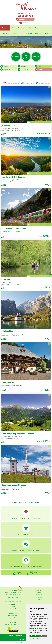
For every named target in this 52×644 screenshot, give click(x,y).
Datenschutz (18, 636)
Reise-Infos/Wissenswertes (32, 33)
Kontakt (47, 33)
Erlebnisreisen (39, 596)
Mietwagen (13, 617)
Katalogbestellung (13, 607)
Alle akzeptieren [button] (34, 636)
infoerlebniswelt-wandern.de (13, 601)
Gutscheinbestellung (13, 610)
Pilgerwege (6, 33)
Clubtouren (39, 599)
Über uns (36, 57)
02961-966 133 (25, 16)
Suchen (40, 70)
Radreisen (16, 33)
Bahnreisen (39, 598)
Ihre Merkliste (27, 23)
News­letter (16, 57)
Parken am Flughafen (13, 615)
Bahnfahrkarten (13, 613)
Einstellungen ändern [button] (35, 639)
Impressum (10, 636)
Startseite (5, 28)
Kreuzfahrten (39, 594)
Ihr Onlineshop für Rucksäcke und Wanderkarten (13, 625)
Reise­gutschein (26, 57)
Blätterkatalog (13, 608)
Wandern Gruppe (34, 28)
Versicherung (13, 612)
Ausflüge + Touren (13, 619)
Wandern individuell (19, 28)
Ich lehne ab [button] (43, 636)
